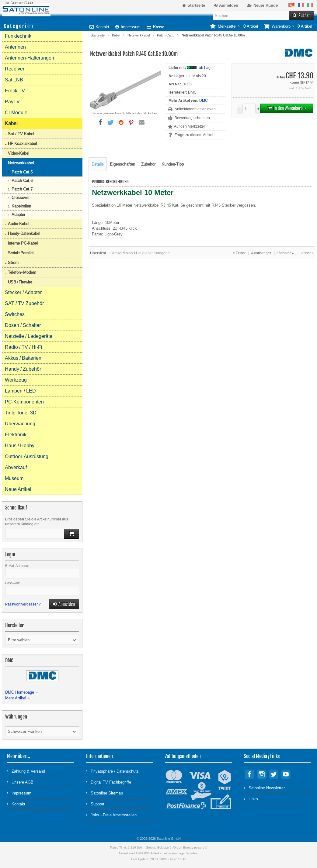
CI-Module (16, 113)
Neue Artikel (18, 489)
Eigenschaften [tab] (122, 164)
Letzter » (307, 253)
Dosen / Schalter (23, 325)
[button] (100, 122)
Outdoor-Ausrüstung (27, 456)
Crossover (21, 198)
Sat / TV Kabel (21, 134)
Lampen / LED (20, 391)
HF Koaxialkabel (22, 144)
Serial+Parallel (21, 253)
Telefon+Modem (22, 272)
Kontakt (99, 27)
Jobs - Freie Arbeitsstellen (111, 815)
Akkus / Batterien (23, 358)
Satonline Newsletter (264, 788)
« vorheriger (261, 253)
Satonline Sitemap (105, 793)
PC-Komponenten (24, 402)
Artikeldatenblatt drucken (195, 109)
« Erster (239, 253)
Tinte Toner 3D (21, 413)
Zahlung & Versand (26, 771)
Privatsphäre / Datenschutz (112, 771)
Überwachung (20, 424)
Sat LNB (14, 80)
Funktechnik (18, 36)
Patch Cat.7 (22, 189)
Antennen (15, 47)
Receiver (15, 69)
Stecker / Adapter (23, 292)
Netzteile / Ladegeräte (29, 336)
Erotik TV (15, 91)
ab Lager (206, 68)
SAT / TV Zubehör (24, 303)
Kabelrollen (21, 206)
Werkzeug (16, 380)
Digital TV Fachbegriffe (109, 782)
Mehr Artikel (16, 698)
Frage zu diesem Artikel (194, 135)
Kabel (116, 35)
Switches (15, 314)
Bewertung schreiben (192, 118)
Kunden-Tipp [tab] (173, 164)
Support (95, 804)
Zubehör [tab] (148, 164)
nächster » (285, 253)
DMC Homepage (20, 692)
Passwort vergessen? (23, 604)
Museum (14, 478)
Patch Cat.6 (22, 181)
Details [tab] (98, 164)
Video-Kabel (19, 153)
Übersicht (98, 253)
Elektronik (16, 435)
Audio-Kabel (19, 224)
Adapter (18, 215)
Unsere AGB (20, 782)
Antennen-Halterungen (30, 58)
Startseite (98, 35)
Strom (13, 263)
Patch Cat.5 (166, 35)
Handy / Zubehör (23, 369)
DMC (204, 101)
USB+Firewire (20, 282)
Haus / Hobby (20, 446)
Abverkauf (16, 467)
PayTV (12, 102)
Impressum (128, 27)
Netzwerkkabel (139, 35)
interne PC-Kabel (23, 243)
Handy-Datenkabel (24, 233)
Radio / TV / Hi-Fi (24, 347)
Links (251, 799)
